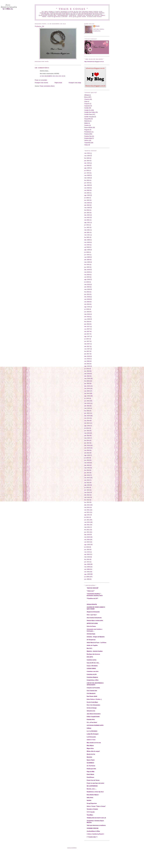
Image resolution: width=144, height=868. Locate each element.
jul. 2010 (87, 547)
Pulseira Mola (88, 138)
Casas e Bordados (92, 666)
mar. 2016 (87, 378)
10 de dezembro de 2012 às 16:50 (53, 76)
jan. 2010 (87, 562)
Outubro (87, 125)
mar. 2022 (87, 208)
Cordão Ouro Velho (90, 112)
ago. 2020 (87, 250)
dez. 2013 (87, 445)
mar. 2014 (87, 438)
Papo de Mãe (91, 772)
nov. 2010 (87, 537)
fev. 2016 (87, 381)
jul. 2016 (87, 369)
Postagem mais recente (41, 83)
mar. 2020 (87, 262)
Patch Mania (90, 774)
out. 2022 (87, 190)
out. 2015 (87, 391)
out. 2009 (87, 569)
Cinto (86, 101)
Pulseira (87, 134)
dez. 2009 (87, 564)
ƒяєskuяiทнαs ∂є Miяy (93, 831)
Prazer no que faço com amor (96, 783)
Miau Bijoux (90, 746)
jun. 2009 (87, 579)
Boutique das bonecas (93, 654)
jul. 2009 (87, 577)
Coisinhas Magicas (92, 677)
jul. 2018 (87, 309)
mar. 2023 (87, 178)
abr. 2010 (87, 554)
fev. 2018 (87, 322)
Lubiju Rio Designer (93, 734)
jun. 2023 (87, 173)
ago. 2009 (87, 574)
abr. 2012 (87, 495)
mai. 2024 (87, 153)
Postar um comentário (41, 80)
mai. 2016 (87, 374)
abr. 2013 (87, 465)
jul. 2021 (87, 225)
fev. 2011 (87, 530)
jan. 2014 (87, 443)
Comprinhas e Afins (93, 680)
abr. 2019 (87, 287)
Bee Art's (90, 648)
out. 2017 (87, 331)
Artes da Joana (91, 626)
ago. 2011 (87, 515)
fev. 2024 (87, 158)
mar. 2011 (87, 527)
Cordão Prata (88, 114)
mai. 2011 (87, 522)
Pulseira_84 (40, 26)
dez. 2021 (87, 215)
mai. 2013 (87, 463)
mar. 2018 (87, 319)
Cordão (86, 108)
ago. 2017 (87, 336)
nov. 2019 (87, 272)
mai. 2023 (87, 175)
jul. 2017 (87, 339)
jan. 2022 (87, 213)
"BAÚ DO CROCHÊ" (93, 588)
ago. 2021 (87, 222)
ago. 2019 (87, 279)
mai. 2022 (87, 203)
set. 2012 (87, 483)
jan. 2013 (87, 473)
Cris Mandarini (91, 693)
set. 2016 (87, 364)
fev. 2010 (87, 559)
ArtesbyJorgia (91, 634)
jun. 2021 (87, 227)
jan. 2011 (87, 532)
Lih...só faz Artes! (92, 722)
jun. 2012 (87, 490)
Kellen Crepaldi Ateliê (93, 717)
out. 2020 (87, 245)
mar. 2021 (87, 235)
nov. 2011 (87, 507)
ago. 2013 (87, 455)
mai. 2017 (87, 344)
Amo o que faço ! (92, 615)
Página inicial (58, 83)
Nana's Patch (91, 760)
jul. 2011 (87, 517)
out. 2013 (87, 450)
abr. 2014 (87, 436)
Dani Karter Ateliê (92, 696)
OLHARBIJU (90, 763)
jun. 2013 (87, 460)
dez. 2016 (87, 356)
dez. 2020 (87, 240)
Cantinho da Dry (92, 660)
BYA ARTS (90, 657)
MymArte (89, 757)
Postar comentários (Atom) (47, 86)
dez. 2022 (87, 185)
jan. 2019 (87, 294)
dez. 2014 (87, 416)
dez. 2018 (87, 297)
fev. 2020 (87, 265)
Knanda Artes (91, 719)
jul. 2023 (87, 170)
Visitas (86, 145)
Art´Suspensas (91, 640)
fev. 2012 (87, 500)
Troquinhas (88, 143)
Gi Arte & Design (92, 708)
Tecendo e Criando (92, 809)
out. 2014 (87, 421)
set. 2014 (87, 423)
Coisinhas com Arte (93, 671)
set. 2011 (87, 512)
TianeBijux (90, 815)
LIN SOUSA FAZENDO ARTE (95, 725)
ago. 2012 (87, 485)
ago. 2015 (87, 396)
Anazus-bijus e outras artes (95, 620)
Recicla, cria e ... (92, 789)
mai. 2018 (87, 314)
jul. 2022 (87, 198)
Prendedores (88, 132)
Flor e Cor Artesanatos (94, 705)
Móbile (86, 123)
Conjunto (87, 104)
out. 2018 (87, 302)
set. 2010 (87, 542)
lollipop (89, 728)
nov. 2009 (87, 567)
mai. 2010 (87, 552)
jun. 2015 (87, 401)
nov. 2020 (87, 242)
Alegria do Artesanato (93, 612)
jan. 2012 (87, 502)
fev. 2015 (87, 411)
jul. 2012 (87, 487)
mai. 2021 (87, 230)
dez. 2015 (87, 386)
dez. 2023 (87, 163)
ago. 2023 (87, 168)
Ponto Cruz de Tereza (93, 780)
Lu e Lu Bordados (92, 731)
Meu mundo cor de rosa (94, 743)
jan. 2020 (87, 267)
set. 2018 (87, 304)
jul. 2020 (87, 252)
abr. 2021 (87, 232)
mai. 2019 (87, 284)
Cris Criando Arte (92, 691)
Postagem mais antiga (75, 83)
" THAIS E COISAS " (72, 9)
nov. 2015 (87, 388)
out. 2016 (87, 361)
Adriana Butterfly (92, 604)
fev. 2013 (87, 470)
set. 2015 (87, 393)
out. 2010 (87, 539)
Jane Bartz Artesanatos (94, 714)
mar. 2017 (87, 349)
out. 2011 (87, 510)
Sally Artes (90, 797)
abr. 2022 (87, 205)
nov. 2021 (87, 217)
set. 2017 (87, 334)
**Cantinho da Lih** (92, 598)
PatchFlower (91, 777)
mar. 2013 (87, 468)
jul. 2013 (87, 458)
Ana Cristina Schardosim (94, 618)
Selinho (87, 140)
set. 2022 (87, 193)
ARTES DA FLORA (92, 623)
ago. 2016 (87, 366)
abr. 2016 (87, 376)
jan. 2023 (87, 183)
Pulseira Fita (88, 136)
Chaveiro (87, 99)
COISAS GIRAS (91, 668)
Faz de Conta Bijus (92, 702)
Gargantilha (88, 119)
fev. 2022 (87, 210)
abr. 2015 (87, 406)
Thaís (98, 26)
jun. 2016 (87, 371)
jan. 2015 (87, 413)
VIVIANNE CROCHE (93, 828)
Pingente (87, 130)
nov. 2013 (87, 448)
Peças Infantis (88, 127)
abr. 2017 (87, 346)
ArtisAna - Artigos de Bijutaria (96, 637)
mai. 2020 (87, 257)
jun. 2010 (87, 549)
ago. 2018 (87, 307)
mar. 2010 (87, 557)
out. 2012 (87, 480)
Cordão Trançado (89, 117)
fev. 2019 (87, 292)
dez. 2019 (87, 270)
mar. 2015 (87, 408)
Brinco (86, 97)
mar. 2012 (87, 497)
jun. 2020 (87, 255)
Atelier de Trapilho (92, 645)
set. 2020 (87, 247)
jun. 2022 (87, 200)
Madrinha (87, 121)
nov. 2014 (87, 418)
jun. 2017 (87, 341)
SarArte (89, 800)
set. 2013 (87, 453)
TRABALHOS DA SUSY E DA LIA (96, 818)
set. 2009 (87, 572)
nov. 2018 (87, 299)
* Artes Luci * (91, 591)
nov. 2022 (87, 188)
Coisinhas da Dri (92, 674)
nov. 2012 (87, 478)
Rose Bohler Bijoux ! (93, 795)
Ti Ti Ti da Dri (91, 812)
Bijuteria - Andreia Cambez (95, 651)
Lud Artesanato (91, 737)
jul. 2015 (87, 398)
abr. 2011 (87, 525)
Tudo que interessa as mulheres (96, 825)
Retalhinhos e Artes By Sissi (95, 792)
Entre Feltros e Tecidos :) (94, 699)
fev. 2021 (87, 237)
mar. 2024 (87, 156)
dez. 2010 (87, 535)
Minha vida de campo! (93, 751)
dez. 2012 (87, 475)
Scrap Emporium (92, 803)
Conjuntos (87, 106)
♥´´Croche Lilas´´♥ (92, 837)
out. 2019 (87, 275)
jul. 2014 (87, 428)
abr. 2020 (87, 260)
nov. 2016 (87, 359)
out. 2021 (87, 220)
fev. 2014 (87, 440)
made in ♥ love (91, 740)
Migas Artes (90, 748)
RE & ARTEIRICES (92, 786)
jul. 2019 (87, 282)
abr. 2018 (87, 317)
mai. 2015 (87, 403)
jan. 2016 (87, 383)
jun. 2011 (87, 520)
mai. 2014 (87, 433)
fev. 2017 (87, 351)
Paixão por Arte (91, 769)
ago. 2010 (87, 545)
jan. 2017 (87, 354)
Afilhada (87, 95)
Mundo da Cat (91, 754)
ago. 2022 (87, 195)
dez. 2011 (87, 505)
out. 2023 (87, 165)
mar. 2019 (87, 289)
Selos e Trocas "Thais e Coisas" (96, 806)
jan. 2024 (87, 161)
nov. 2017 (87, 329)
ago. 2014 (87, 426)
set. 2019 (87, 277)
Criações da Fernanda (93, 688)
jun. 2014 (87, 431)
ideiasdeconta (91, 711)
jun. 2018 (87, 312)
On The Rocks (91, 766)
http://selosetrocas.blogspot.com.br (94, 62)
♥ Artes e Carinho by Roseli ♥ (95, 834)
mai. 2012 (87, 492)
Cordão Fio (88, 110)
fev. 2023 (87, 180)
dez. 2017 (87, 326)
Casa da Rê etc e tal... (93, 663)
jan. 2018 (87, 324)
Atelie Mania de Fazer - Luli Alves (97, 643)
